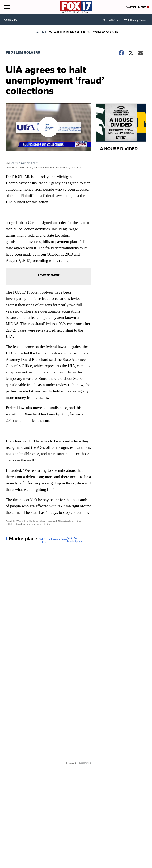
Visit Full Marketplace (75, 540)
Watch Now (138, 7)
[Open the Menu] (7, 7)
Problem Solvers (23, 52)
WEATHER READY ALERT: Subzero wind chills (83, 32)
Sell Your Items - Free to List (53, 541)
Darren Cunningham (24, 163)
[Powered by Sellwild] (85, 763)
